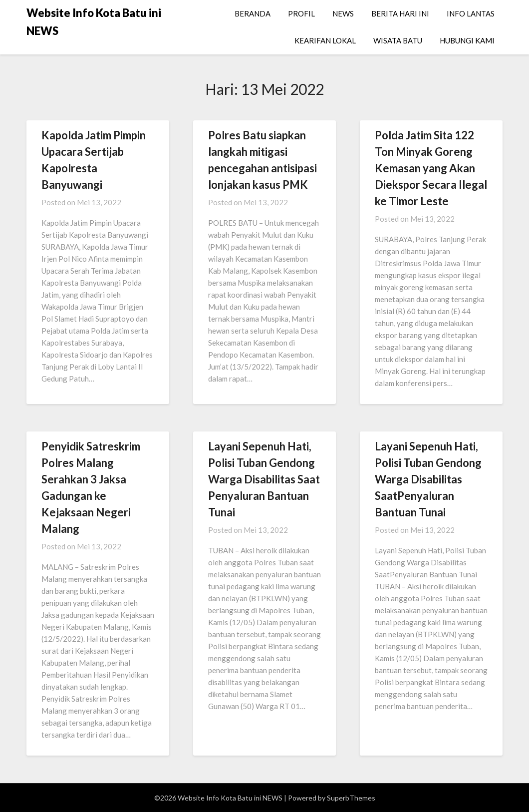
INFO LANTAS (471, 13)
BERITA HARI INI (400, 13)
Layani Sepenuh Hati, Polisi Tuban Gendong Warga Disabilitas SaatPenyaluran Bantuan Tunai (428, 479)
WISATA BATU (398, 40)
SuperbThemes (351, 798)
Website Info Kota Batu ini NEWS (94, 22)
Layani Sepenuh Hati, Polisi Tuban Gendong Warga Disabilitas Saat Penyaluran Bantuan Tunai (264, 479)
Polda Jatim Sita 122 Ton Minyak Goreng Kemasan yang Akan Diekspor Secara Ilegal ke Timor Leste (431, 168)
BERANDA (253, 13)
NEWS (343, 13)
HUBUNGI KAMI (467, 40)
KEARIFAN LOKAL (325, 40)
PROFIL (301, 13)
